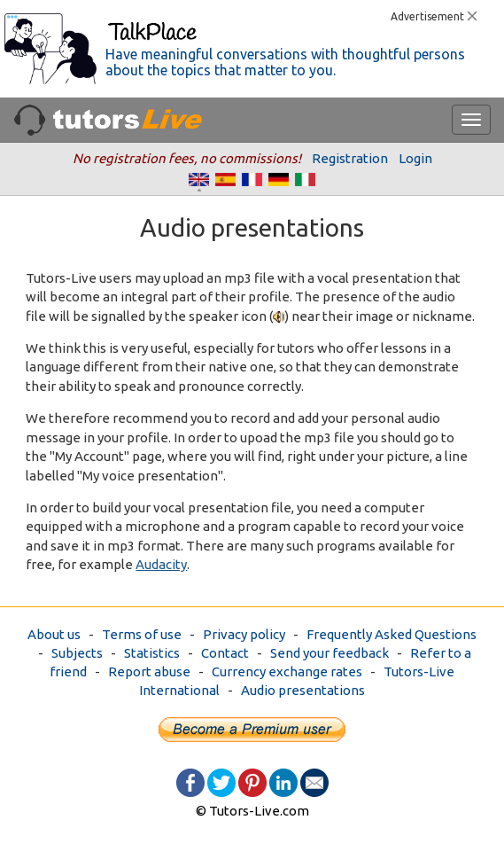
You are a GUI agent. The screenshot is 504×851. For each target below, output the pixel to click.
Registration (350, 158)
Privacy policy (244, 634)
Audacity (161, 564)
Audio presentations (303, 690)
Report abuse (149, 671)
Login (415, 158)
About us (54, 634)
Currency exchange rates (287, 671)
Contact (225, 653)
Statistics (152, 653)
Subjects (77, 653)
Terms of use (142, 634)
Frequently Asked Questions (392, 634)
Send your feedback (330, 653)
